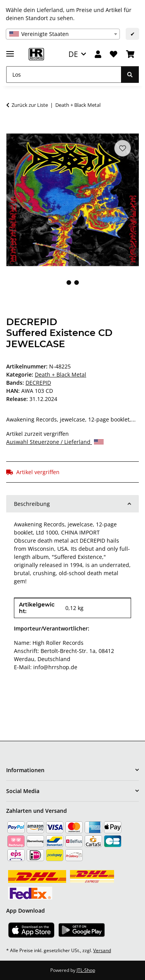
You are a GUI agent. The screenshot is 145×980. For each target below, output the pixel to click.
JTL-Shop (86, 970)
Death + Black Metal (61, 374)
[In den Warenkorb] (12, 129)
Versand (102, 950)
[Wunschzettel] (113, 54)
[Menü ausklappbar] (10, 51)
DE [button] (73, 54)
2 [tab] (77, 283)
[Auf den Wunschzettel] (123, 148)
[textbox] (63, 34)
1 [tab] (69, 283)
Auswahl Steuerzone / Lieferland (55, 442)
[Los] (64, 75)
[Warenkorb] (130, 54)
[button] (98, 54)
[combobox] (63, 34)
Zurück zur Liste (30, 105)
